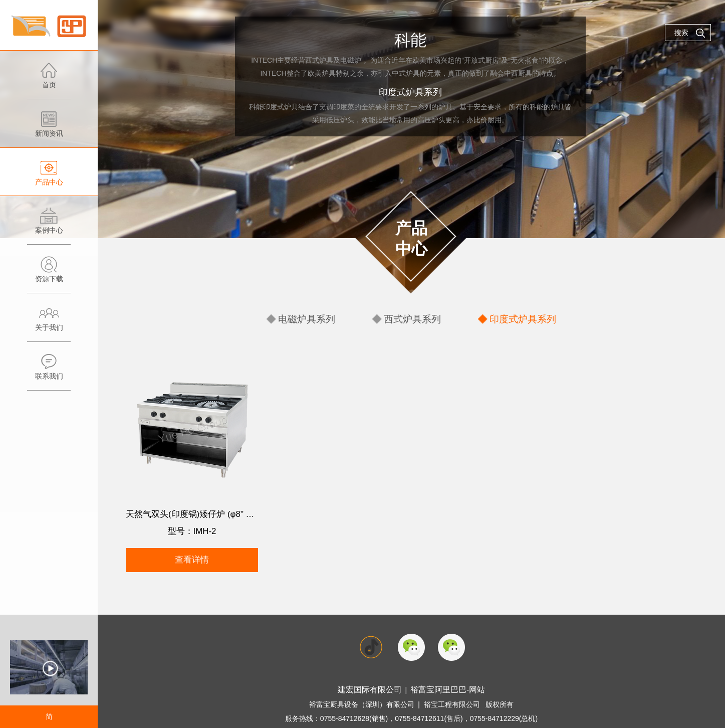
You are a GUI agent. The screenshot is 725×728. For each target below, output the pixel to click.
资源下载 (49, 275)
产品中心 (49, 178)
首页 (49, 80)
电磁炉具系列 (317, 318)
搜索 (690, 33)
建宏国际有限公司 (374, 674)
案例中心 (49, 226)
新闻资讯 (49, 129)
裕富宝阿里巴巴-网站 (444, 674)
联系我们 (49, 372)
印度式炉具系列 (514, 318)
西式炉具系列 (413, 318)
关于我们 (49, 323)
